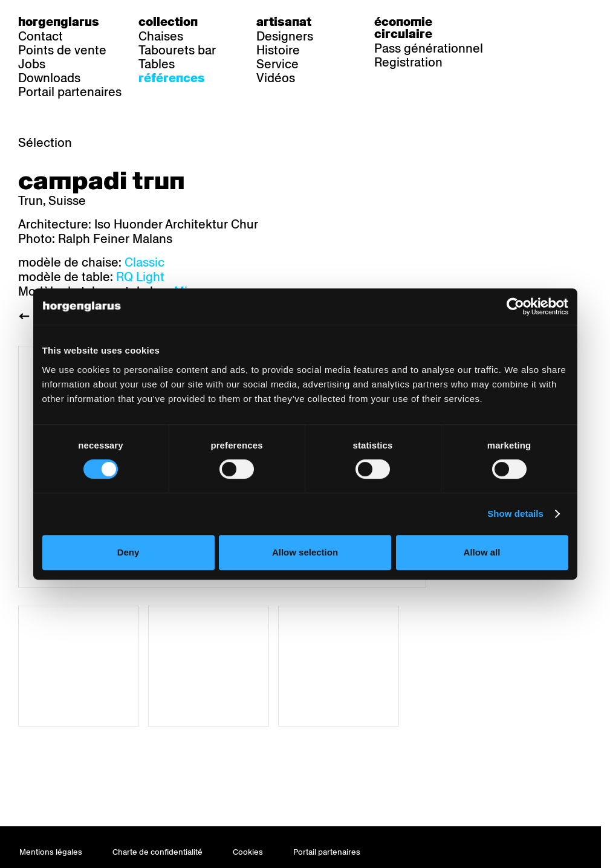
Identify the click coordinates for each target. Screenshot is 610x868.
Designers (285, 36)
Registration (408, 62)
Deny (128, 552)
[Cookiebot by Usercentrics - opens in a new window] (515, 306)
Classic (144, 262)
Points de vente (62, 50)
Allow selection (305, 552)
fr (551, 22)
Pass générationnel (429, 48)
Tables (157, 64)
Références (172, 78)
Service (277, 64)
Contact (41, 36)
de (527, 22)
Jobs (32, 64)
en (576, 22)
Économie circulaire (403, 28)
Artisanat (284, 22)
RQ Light (140, 277)
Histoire (278, 50)
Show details (515, 513)
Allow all (482, 552)
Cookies (248, 852)
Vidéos (276, 78)
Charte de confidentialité (157, 852)
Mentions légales (51, 852)
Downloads (49, 78)
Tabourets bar (177, 50)
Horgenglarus (59, 22)
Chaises (161, 36)
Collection (168, 22)
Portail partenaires (70, 92)
